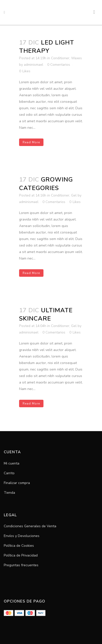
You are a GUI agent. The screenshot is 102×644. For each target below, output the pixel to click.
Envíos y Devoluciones (22, 536)
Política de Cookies (19, 546)
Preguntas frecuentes (21, 565)
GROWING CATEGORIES (46, 184)
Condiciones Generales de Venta (30, 526)
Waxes (77, 58)
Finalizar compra (17, 483)
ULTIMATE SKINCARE (46, 314)
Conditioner (60, 58)
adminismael (34, 65)
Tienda (9, 493)
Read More (31, 142)
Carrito (9, 473)
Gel (74, 195)
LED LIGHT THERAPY (47, 47)
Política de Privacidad (21, 555)
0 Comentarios (59, 65)
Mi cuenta (12, 463)
